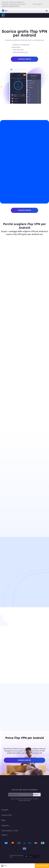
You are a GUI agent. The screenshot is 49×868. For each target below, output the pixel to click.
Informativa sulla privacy (16, 856)
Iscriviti (36, 796)
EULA (11, 858)
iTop (3, 15)
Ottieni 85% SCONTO (42, 866)
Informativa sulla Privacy (11, 6)
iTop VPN (5, 11)
